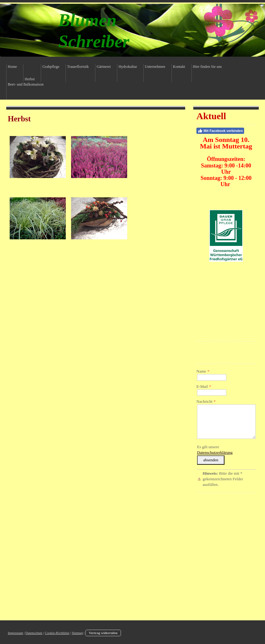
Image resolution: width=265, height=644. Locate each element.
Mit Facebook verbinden (220, 131)
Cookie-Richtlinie (57, 633)
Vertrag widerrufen (103, 633)
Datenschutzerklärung (215, 452)
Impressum (15, 633)
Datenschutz (34, 633)
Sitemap (77, 633)
